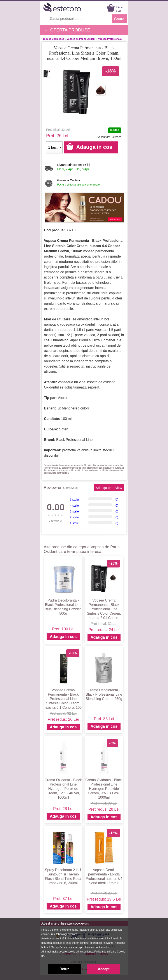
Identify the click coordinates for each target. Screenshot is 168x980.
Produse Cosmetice (53, 39)
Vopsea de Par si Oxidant (81, 39)
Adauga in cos (63, 637)
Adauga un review (109, 488)
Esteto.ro (116, 137)
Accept (104, 969)
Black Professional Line (74, 440)
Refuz (64, 969)
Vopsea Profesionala (110, 39)
